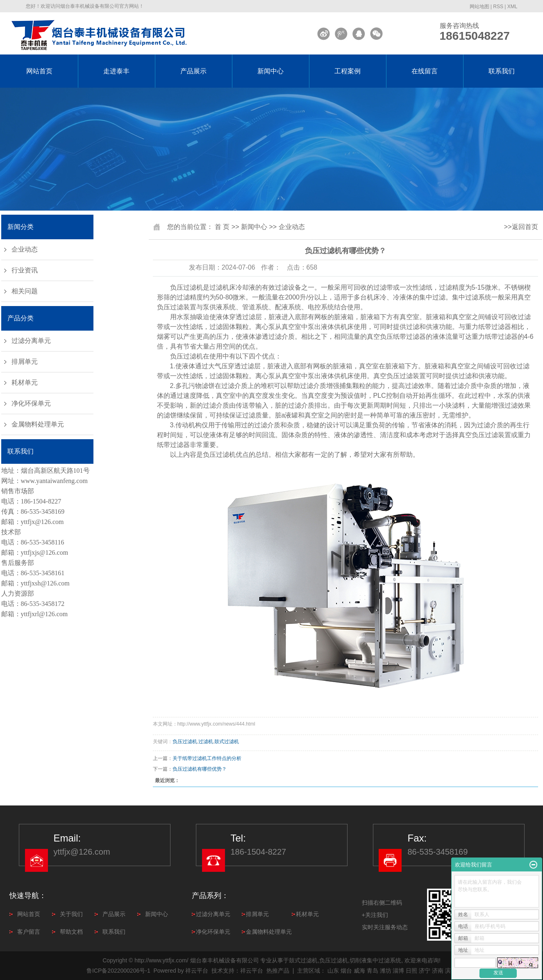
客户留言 (29, 932)
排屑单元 (25, 362)
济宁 (425, 971)
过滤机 (206, 742)
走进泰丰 (116, 71)
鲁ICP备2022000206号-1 (118, 971)
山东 (333, 971)
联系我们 (502, 71)
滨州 (451, 971)
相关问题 (25, 291)
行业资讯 (25, 270)
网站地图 (479, 7)
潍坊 (386, 971)
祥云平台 (197, 971)
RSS (498, 7)
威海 (359, 971)
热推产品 (278, 971)
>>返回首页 (521, 227)
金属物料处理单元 (38, 424)
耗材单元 (25, 382)
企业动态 (25, 249)
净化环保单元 (31, 403)
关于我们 (71, 914)
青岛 (373, 971)
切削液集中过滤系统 (375, 960)
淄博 (398, 971)
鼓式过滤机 (227, 742)
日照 (411, 971)
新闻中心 (270, 71)
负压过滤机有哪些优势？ (200, 769)
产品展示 (193, 71)
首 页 (222, 227)
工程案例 (348, 71)
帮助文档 (71, 932)
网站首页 (39, 71)
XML (512, 7)
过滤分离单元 (31, 341)
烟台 (346, 971)
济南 (438, 971)
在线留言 (425, 71)
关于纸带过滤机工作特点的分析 (207, 758)
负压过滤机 (186, 287)
